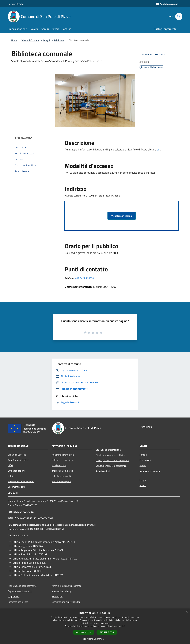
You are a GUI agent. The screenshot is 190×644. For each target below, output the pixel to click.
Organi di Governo (17, 455)
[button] (95, 639)
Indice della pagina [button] (23, 138)
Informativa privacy (61, 591)
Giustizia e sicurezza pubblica (110, 455)
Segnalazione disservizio (20, 591)
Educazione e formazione (108, 450)
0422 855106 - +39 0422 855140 (47, 529)
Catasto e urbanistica (62, 476)
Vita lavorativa (59, 465)
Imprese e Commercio (62, 471)
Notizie (143, 455)
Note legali (57, 596)
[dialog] (95, 626)
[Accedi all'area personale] (167, 4)
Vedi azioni (162, 55)
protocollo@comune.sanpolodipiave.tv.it (74, 525)
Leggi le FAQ (14, 596)
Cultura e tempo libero (63, 460)
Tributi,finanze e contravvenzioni (112, 460)
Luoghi (46, 40)
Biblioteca (59, 40)
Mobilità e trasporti (61, 481)
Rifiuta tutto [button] (107, 632)
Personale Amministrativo (21, 481)
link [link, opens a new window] (124, 626)
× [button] (187, 612)
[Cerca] (179, 16)
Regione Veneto (16, 4)
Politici (11, 476)
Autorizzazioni (103, 471)
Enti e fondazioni (16, 471)
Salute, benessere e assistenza (111, 466)
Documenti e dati (16, 487)
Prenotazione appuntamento (22, 586)
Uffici (10, 465)
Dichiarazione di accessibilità (66, 602)
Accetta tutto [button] (84, 632)
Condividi (147, 55)
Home (14, 40)
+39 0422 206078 (85, 278)
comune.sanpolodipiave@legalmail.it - (33, 525)
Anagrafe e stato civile (63, 455)
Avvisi (143, 465)
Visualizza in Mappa (122, 216)
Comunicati (145, 460)
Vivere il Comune (30, 40)
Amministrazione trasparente (66, 586)
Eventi (143, 485)
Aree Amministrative (18, 460)
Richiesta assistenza (18, 602)
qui (158, 149)
